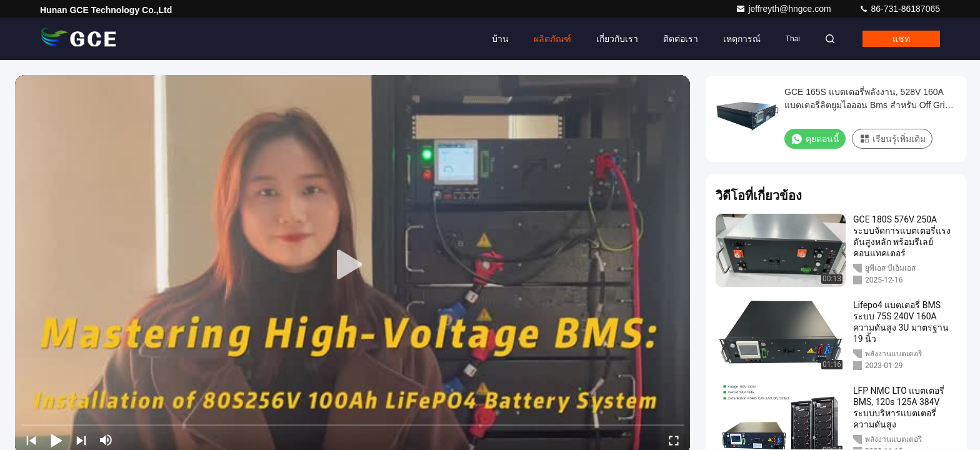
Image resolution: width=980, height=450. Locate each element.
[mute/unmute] (106, 440)
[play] (352, 265)
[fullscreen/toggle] (674, 440)
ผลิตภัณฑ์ (552, 39)
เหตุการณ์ (742, 39)
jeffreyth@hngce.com (784, 9)
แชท (901, 39)
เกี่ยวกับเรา (617, 39)
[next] (81, 440)
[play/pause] (56, 440)
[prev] (31, 440)
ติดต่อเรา (681, 39)
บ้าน (500, 39)
